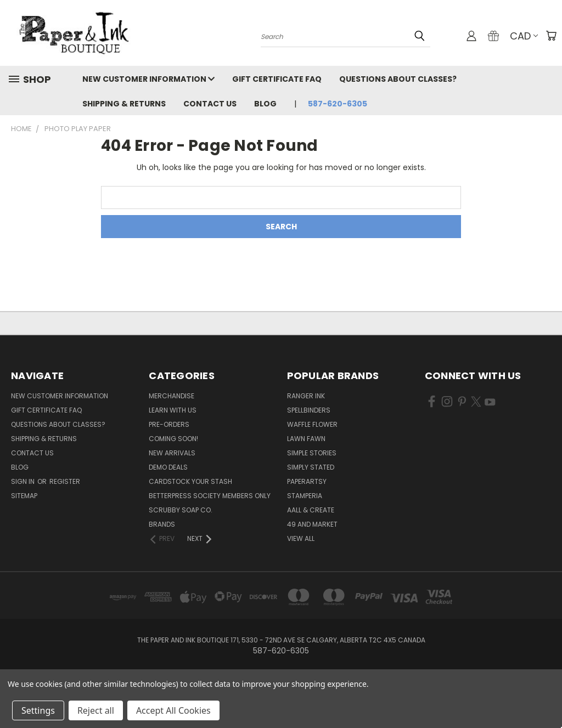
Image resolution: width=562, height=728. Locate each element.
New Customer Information (148, 79)
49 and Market (312, 524)
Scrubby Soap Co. (181, 510)
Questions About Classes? (398, 79)
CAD (524, 36)
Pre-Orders (169, 424)
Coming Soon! (173, 439)
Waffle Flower (312, 424)
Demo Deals (168, 467)
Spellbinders (309, 410)
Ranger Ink (306, 396)
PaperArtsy (307, 481)
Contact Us (210, 104)
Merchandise (172, 396)
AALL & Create (311, 510)
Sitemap (24, 496)
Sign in (24, 481)
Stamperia (305, 496)
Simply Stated (311, 467)
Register (65, 481)
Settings (38, 710)
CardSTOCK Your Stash (190, 481)
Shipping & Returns (124, 104)
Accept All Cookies (173, 710)
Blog (265, 104)
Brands (162, 524)
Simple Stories (312, 453)
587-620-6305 (338, 104)
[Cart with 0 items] (551, 36)
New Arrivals (172, 453)
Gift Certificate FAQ (277, 79)
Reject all (96, 710)
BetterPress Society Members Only (210, 496)
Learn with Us (173, 410)
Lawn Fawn (306, 439)
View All (301, 538)
